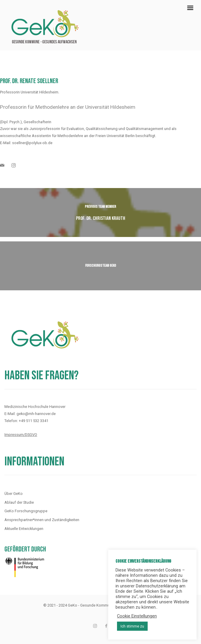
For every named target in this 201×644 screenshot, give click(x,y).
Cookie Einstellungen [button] (137, 616)
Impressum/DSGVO (21, 435)
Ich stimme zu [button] (132, 626)
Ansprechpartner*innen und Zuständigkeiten (42, 520)
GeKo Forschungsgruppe (26, 511)
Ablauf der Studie (19, 502)
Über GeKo (14, 494)
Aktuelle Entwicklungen (24, 529)
